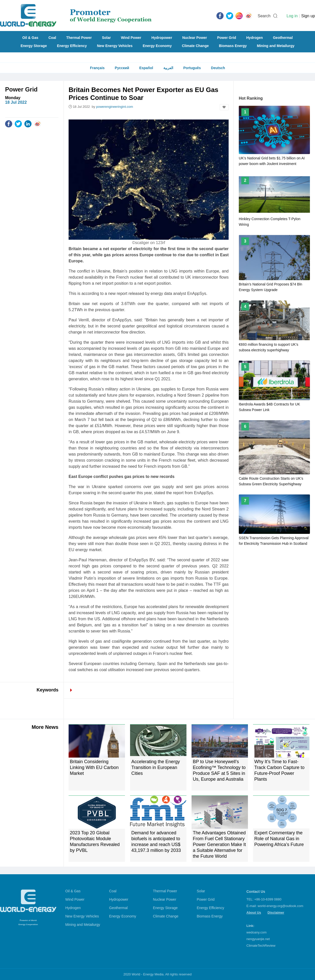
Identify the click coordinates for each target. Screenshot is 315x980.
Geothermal (283, 38)
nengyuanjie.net (258, 939)
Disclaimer (276, 913)
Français (97, 68)
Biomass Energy (233, 46)
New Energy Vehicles (115, 46)
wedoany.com (256, 932)
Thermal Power (79, 38)
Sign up (308, 16)
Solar (106, 38)
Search (264, 16)
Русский (122, 68)
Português (192, 68)
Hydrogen (254, 38)
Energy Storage (34, 46)
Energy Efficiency (72, 46)
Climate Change (195, 46)
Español (146, 68)
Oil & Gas (30, 38)
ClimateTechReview (261, 946)
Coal (52, 38)
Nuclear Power (195, 38)
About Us (254, 913)
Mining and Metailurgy (276, 46)
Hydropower (162, 38)
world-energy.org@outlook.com (280, 906)
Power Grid (227, 38)
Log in (292, 16)
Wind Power (131, 38)
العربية (168, 68)
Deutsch (218, 68)
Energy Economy (157, 46)
